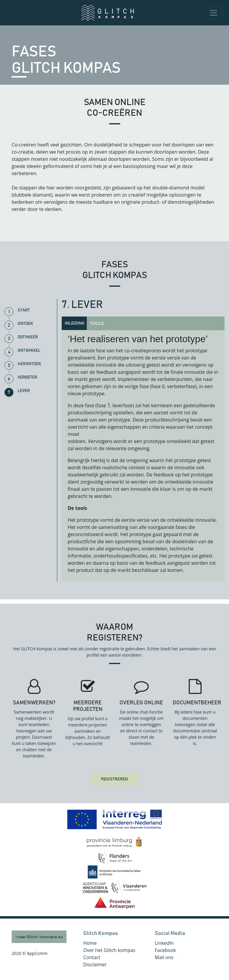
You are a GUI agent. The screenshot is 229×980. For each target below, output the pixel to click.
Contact (92, 957)
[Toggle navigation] (213, 13)
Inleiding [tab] (75, 323)
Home (90, 943)
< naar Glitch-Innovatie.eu (39, 937)
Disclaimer (95, 964)
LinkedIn (164, 943)
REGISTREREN (114, 779)
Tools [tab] (97, 323)
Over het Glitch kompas (109, 950)
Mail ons (164, 957)
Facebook (165, 950)
